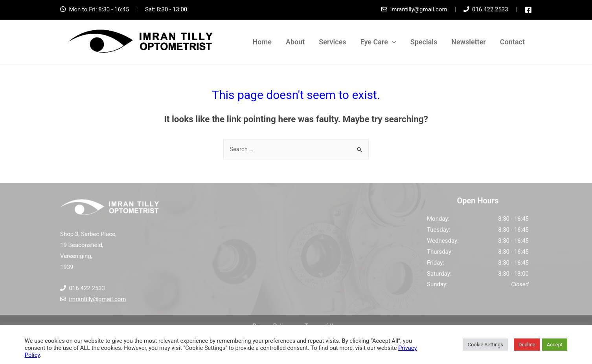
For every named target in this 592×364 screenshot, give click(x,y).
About (295, 42)
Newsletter (469, 42)
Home (262, 42)
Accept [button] (555, 345)
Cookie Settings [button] (485, 345)
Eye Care (378, 42)
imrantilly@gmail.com (419, 9)
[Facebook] (528, 10)
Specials (424, 42)
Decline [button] (527, 345)
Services (332, 42)
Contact (512, 42)
